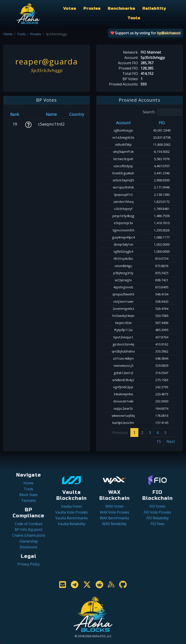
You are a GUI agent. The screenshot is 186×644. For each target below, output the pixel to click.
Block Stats (28, 495)
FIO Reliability (158, 518)
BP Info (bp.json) (28, 530)
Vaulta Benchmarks (72, 518)
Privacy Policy (29, 564)
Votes (70, 9)
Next (171, 441)
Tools (134, 18)
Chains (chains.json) (29, 535)
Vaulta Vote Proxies (71, 512)
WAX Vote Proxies (115, 512)
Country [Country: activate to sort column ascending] (77, 114)
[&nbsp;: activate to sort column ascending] (28, 114)
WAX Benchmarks (114, 518)
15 (159, 441)
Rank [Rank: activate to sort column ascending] (15, 114)
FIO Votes (157, 506)
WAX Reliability (114, 524)
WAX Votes (115, 506)
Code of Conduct (29, 524)
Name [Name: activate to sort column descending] (51, 114)
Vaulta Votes (71, 506)
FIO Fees (158, 524)
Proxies (92, 9)
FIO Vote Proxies (157, 512)
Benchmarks (121, 9)
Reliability (154, 9)
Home (8, 34)
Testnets (28, 500)
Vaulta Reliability (72, 524)
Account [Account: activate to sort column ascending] (123, 123)
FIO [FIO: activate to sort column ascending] (162, 123)
